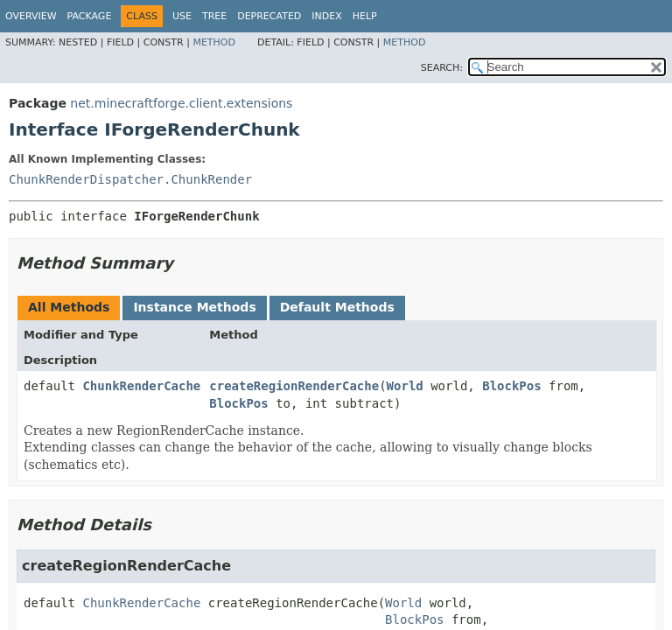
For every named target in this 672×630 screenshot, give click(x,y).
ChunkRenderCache (141, 386)
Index (326, 16)
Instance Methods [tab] (194, 307)
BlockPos (511, 386)
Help (365, 16)
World (405, 386)
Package (90, 16)
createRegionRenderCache (294, 386)
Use (182, 16)
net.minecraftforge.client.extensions (181, 103)
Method (214, 42)
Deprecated (269, 16)
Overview (31, 16)
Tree (214, 16)
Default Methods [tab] (337, 307)
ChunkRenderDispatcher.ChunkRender (130, 179)
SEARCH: (442, 68)
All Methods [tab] (69, 307)
